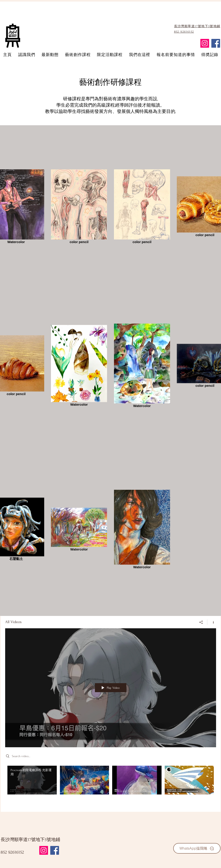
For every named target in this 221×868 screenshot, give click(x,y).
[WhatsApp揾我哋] (197, 848)
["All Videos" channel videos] (111, 785)
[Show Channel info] (212, 622)
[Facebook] (216, 43)
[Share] (201, 622)
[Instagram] (205, 43)
